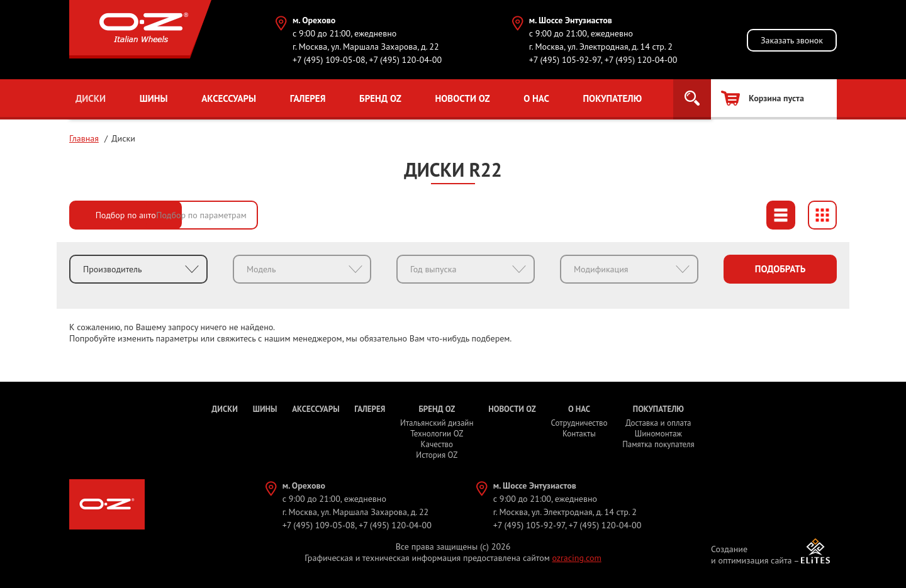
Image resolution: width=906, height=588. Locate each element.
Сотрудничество (579, 423)
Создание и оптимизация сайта (752, 555)
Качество (437, 444)
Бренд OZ (380, 98)
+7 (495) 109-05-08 (329, 60)
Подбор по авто (126, 215)
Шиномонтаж (658, 434)
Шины (154, 98)
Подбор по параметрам (252, 215)
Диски (91, 98)
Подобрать (780, 269)
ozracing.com (576, 558)
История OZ (437, 455)
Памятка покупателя (658, 444)
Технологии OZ (437, 434)
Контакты (579, 434)
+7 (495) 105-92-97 (565, 60)
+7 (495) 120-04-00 (405, 60)
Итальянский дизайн (437, 423)
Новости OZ (462, 98)
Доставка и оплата (658, 423)
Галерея (308, 98)
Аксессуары (229, 98)
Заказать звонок (792, 40)
